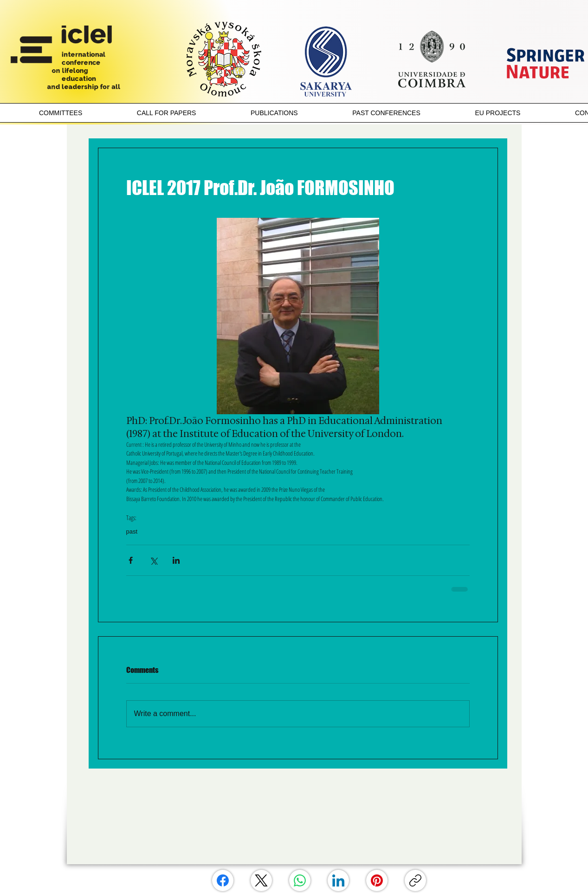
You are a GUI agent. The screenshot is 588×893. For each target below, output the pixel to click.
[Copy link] (415, 880)
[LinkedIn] (338, 880)
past (132, 531)
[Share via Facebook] (131, 560)
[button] (61, 113)
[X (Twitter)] (261, 880)
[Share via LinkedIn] (176, 560)
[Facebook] (223, 880)
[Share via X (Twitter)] (153, 560)
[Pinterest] (377, 880)
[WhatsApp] (300, 880)
